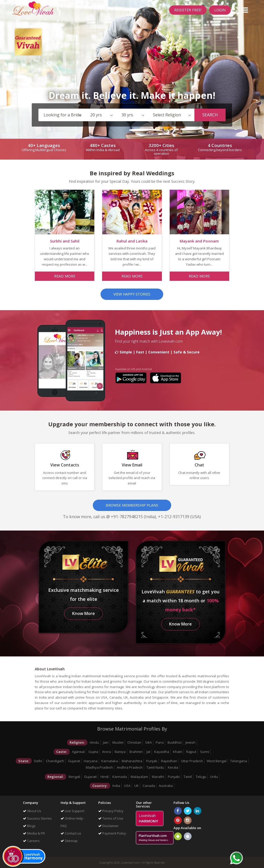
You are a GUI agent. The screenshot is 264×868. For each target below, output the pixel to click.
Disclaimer (108, 826)
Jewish (190, 742)
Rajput (191, 752)
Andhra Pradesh (130, 767)
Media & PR (34, 833)
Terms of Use (111, 818)
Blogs (29, 826)
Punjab (152, 761)
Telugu (201, 777)
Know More (84, 613)
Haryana (91, 761)
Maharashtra (132, 761)
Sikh (148, 742)
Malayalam (139, 777)
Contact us (71, 833)
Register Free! (188, 10)
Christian (134, 742)
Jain (106, 742)
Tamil (188, 777)
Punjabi (174, 777)
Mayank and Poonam (199, 241)
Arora (106, 752)
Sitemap (69, 841)
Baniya (120, 752)
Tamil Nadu (155, 767)
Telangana (239, 761)
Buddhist (175, 742)
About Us (32, 811)
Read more (65, 276)
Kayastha (162, 752)
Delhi (38, 761)
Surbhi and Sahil (65, 241)
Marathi (158, 777)
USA (127, 786)
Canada (149, 786)
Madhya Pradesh (99, 767)
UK (137, 786)
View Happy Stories (132, 294)
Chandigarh (55, 761)
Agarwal (78, 752)
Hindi (105, 777)
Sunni (205, 752)
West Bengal (217, 761)
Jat (148, 752)
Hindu (94, 742)
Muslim (118, 742)
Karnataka (110, 761)
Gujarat (74, 761)
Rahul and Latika (132, 241)
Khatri (178, 752)
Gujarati (90, 777)
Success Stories (37, 818)
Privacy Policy (111, 811)
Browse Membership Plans (132, 505)
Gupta (93, 752)
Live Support (72, 811)
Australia (166, 786)
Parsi (160, 742)
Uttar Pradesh (192, 761)
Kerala (173, 767)
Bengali (74, 777)
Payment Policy (112, 833)
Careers (31, 841)
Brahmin (136, 752)
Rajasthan (169, 761)
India (116, 786)
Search (210, 115)
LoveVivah (148, 818)
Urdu (214, 777)
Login (220, 10)
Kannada (120, 777)
